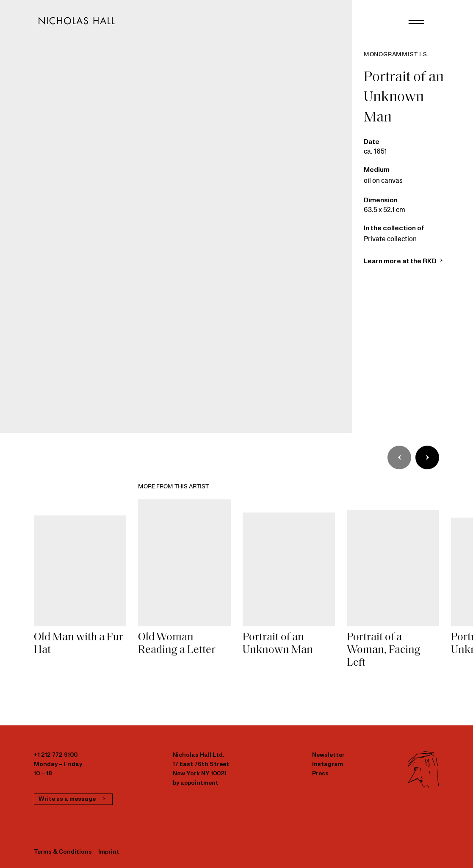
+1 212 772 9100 (56, 755)
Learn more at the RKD (404, 262)
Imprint (109, 852)
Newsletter (328, 755)
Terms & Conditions (63, 852)
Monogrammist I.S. (396, 55)
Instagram (328, 765)
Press (320, 774)
